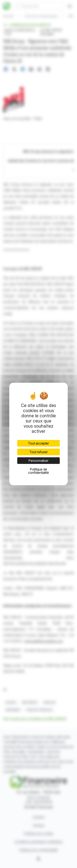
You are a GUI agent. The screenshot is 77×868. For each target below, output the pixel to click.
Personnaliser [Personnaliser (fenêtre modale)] (38, 461)
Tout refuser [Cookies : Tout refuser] (38, 452)
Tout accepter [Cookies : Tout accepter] (38, 443)
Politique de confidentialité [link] (38, 471)
